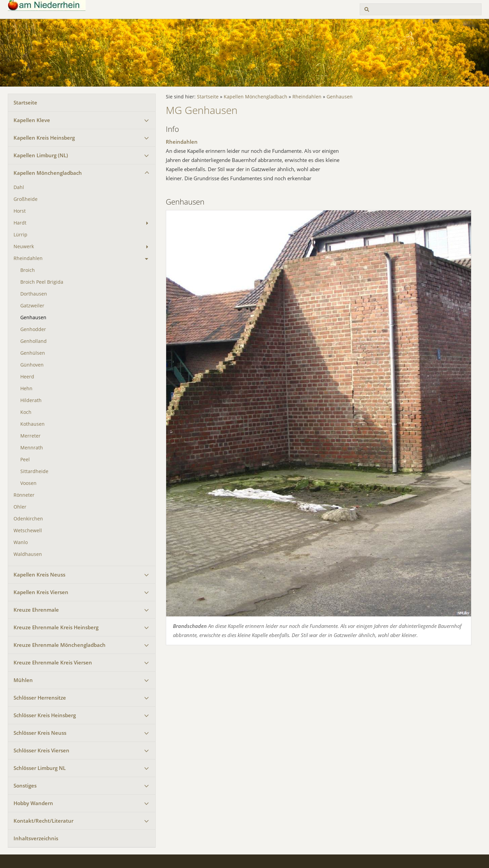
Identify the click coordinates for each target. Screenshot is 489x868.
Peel (25, 460)
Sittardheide (34, 471)
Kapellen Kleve (32, 120)
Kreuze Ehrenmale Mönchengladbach (60, 645)
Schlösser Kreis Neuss (40, 733)
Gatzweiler (32, 306)
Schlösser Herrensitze (40, 698)
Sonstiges (25, 785)
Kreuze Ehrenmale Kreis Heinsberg (56, 627)
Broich (28, 270)
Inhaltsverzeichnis (36, 838)
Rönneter (24, 495)
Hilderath (31, 400)
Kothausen (32, 424)
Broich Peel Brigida (42, 282)
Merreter (30, 436)
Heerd (27, 377)
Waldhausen (28, 554)
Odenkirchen (28, 519)
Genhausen (33, 318)
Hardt (20, 223)
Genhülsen (33, 353)
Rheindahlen (28, 258)
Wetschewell (28, 531)
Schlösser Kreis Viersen (41, 750)
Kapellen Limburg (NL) (41, 155)
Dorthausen (34, 294)
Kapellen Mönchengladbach (48, 173)
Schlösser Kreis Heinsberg (45, 715)
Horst (20, 211)
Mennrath (32, 448)
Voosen (28, 483)
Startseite (25, 102)
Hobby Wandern (33, 803)
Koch (26, 412)
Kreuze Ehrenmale (36, 610)
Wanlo (21, 542)
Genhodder (33, 329)
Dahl (19, 187)
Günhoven (32, 365)
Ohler (20, 507)
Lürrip (20, 235)
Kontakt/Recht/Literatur (43, 821)
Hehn (26, 389)
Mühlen (23, 680)
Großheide (26, 199)
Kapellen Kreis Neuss (39, 574)
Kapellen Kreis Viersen (41, 592)
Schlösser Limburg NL (40, 768)
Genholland (34, 341)
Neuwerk (24, 247)
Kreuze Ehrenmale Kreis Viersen (53, 662)
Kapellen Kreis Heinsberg (44, 138)
